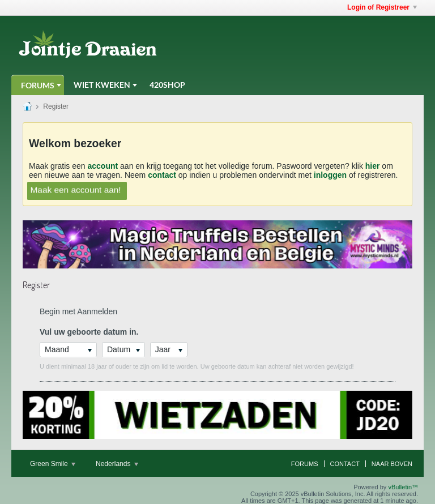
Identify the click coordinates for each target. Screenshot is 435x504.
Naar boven (392, 464)
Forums (38, 85)
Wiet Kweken (102, 85)
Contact (345, 464)
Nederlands (117, 464)
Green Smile (53, 464)
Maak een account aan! (76, 190)
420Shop (167, 85)
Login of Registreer (382, 7)
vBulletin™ (403, 487)
